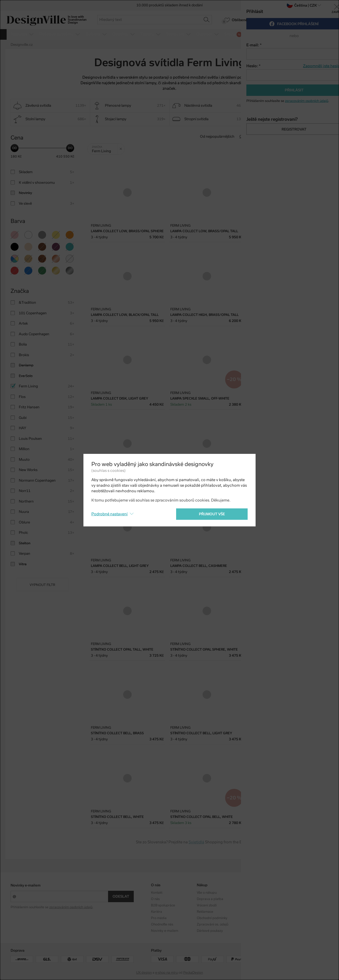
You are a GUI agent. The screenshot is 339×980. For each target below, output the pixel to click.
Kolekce (248, 893)
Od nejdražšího (284, 137)
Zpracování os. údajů (213, 924)
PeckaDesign (193, 973)
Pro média (159, 918)
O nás (155, 899)
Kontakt (157, 893)
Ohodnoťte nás (162, 924)
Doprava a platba (210, 899)
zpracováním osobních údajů (71, 907)
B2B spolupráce (163, 905)
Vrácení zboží (207, 905)
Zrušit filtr (122, 147)
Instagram (296, 893)
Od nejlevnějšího (253, 137)
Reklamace (205, 912)
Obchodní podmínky (212, 918)
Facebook (295, 899)
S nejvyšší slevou (315, 137)
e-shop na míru (166, 973)
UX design (144, 973)
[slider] (15, 148)
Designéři (250, 899)
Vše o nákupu (207, 893)
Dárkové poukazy (210, 931)
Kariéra (157, 912)
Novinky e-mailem (26, 885)
